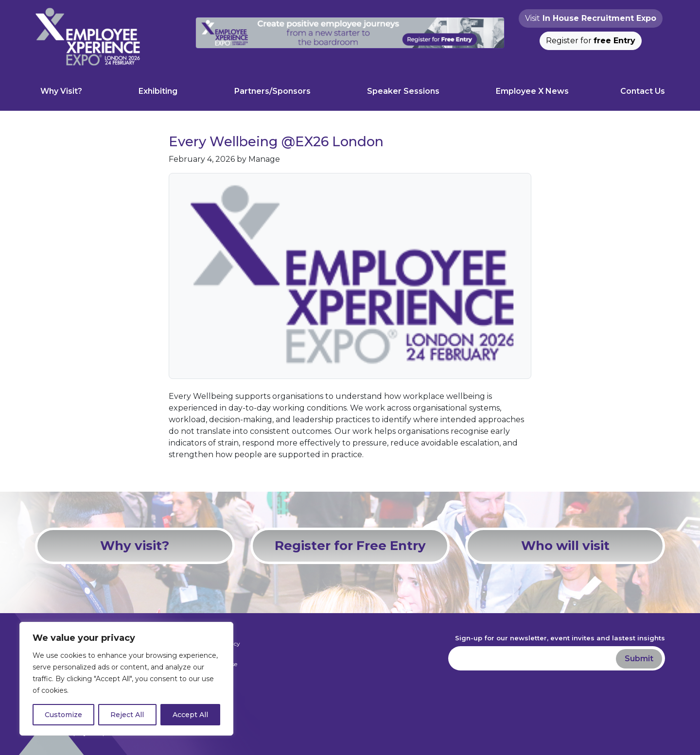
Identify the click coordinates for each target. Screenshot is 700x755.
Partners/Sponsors (272, 91)
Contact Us (643, 91)
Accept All (190, 715)
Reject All (127, 715)
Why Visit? (61, 91)
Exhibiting (158, 91)
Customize (63, 715)
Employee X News (532, 91)
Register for (591, 41)
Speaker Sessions (403, 91)
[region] (126, 679)
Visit (591, 18)
